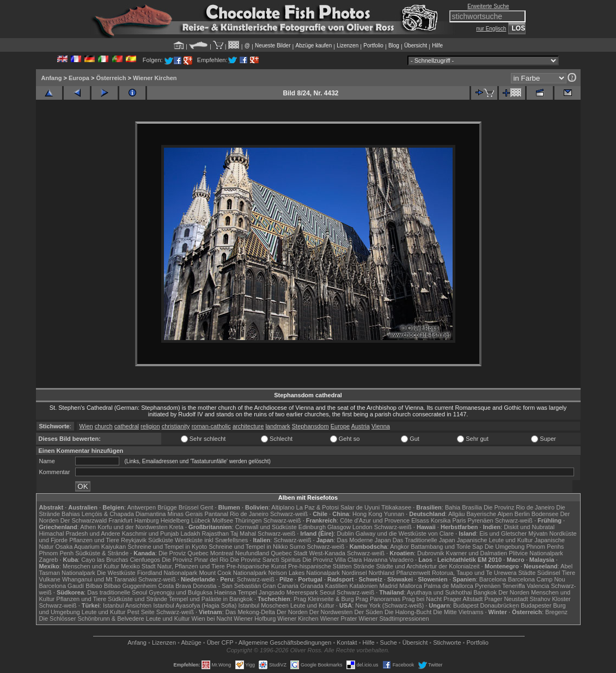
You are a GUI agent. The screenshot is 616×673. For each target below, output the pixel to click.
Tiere (568, 573)
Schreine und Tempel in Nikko (248, 547)
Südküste (161, 540)
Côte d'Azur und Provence (375, 520)
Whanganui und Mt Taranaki (99, 579)
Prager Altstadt (463, 599)
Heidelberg (175, 520)
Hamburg (146, 520)
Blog (394, 46)
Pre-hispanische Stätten (320, 566)
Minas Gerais (185, 514)
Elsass (420, 520)
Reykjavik (134, 540)
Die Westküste (116, 573)
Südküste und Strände (138, 599)
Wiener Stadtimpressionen (394, 619)
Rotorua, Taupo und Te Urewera (474, 573)
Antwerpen (142, 507)
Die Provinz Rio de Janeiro (519, 507)
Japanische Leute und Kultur (495, 540)
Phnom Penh (57, 553)
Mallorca (411, 586)
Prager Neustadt (506, 599)
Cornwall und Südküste (266, 527)
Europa (79, 78)
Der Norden (514, 592)
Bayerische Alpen (490, 514)
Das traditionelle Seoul (117, 592)
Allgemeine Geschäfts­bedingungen (285, 642)
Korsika (441, 520)
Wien (86, 426)
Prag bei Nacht (422, 599)
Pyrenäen (481, 520)
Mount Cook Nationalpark (233, 573)
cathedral (127, 426)
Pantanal (216, 514)
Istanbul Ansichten (127, 605)
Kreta (176, 527)
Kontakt (347, 642)
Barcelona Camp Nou (536, 579)
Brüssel (189, 507)
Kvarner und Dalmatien (477, 553)
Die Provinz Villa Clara (332, 560)
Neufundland (252, 553)
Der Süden (368, 612)
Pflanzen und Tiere (94, 540)
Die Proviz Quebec (184, 553)
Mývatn (538, 533)
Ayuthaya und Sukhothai (439, 592)
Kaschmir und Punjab (151, 533)
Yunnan (394, 514)
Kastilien (337, 586)
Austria (361, 426)
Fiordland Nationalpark (167, 573)
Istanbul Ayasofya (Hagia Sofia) (195, 605)
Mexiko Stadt (138, 566)
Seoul (327, 592)
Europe (340, 426)
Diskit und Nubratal (529, 527)
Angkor (400, 547)
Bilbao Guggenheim (130, 586)
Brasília (472, 507)
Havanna (375, 560)
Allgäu (457, 514)
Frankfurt (120, 520)
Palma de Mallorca (449, 586)
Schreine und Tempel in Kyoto (167, 547)
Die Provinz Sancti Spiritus (266, 560)
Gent (206, 507)
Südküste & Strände (102, 553)
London (362, 527)
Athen (88, 527)
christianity (176, 426)
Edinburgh (312, 527)
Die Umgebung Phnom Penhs (524, 547)
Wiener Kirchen (155, 78)
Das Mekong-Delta (250, 612)
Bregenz (556, 612)
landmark (277, 426)
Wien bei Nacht (212, 619)
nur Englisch (491, 29)
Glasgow (339, 527)
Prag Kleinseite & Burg (324, 599)
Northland (382, 573)
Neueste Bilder (273, 46)
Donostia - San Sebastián (227, 586)
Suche (389, 642)
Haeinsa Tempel (236, 592)
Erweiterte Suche (488, 6)
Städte (527, 573)
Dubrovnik (431, 553)
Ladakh (190, 533)
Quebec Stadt (289, 553)
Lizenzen (347, 46)
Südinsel (548, 573)
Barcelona (493, 579)
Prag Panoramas (378, 599)
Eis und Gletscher (503, 533)
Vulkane (50, 579)
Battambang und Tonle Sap (447, 547)
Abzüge (191, 642)
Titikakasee (396, 507)
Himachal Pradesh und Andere (80, 533)
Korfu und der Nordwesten (132, 527)
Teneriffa (514, 586)
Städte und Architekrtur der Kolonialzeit (428, 566)
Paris (459, 520)
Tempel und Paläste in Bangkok (211, 599)
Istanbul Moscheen (264, 605)
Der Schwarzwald (84, 520)
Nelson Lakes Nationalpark (304, 573)
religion (150, 426)
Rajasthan (216, 533)
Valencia (538, 586)
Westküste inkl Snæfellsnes (211, 540)
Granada (312, 586)
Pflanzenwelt (413, 573)
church (104, 426)
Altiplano (283, 507)
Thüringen (248, 520)
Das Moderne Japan (364, 540)
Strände (364, 566)
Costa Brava (175, 586)
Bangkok (485, 592)
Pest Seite (141, 612)
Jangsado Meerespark (288, 592)
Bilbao (94, 586)
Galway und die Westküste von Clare (405, 533)
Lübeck (201, 520)
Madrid (389, 586)
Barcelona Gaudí (62, 586)
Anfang (52, 78)
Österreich (111, 78)
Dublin (346, 533)
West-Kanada (327, 553)
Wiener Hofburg (255, 619)
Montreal (222, 553)
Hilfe (437, 46)
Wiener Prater (339, 619)
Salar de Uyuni (360, 507)
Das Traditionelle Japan (424, 540)
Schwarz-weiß (289, 514)
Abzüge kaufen (314, 46)
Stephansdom (310, 426)
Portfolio (373, 46)
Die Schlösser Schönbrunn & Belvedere (92, 619)
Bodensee (545, 514)
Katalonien (363, 586)
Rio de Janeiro (249, 514)
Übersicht (416, 46)
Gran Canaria (280, 586)
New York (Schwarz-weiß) (389, 605)
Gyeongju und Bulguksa (181, 592)
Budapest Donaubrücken (486, 605)
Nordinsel (354, 573)
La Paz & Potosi (318, 507)
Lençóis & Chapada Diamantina (124, 514)
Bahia (453, 507)
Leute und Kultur (312, 605)
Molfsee (223, 520)
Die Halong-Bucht (408, 612)
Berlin (522, 514)
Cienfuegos (145, 560)
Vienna (381, 426)
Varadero (401, 560)
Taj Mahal (243, 533)
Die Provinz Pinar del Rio (195, 560)
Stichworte (447, 642)
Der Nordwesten (331, 612)
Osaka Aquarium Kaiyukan (90, 547)
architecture (248, 426)
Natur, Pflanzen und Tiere (191, 566)
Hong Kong (367, 514)
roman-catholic (211, 426)
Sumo (298, 547)
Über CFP (220, 642)
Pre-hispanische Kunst (257, 566)
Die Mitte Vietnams (458, 612)
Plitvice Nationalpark (536, 553)
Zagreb (49, 560)
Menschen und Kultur (91, 566)
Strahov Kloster (550, 599)
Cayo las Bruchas (105, 560)
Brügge (167, 507)
